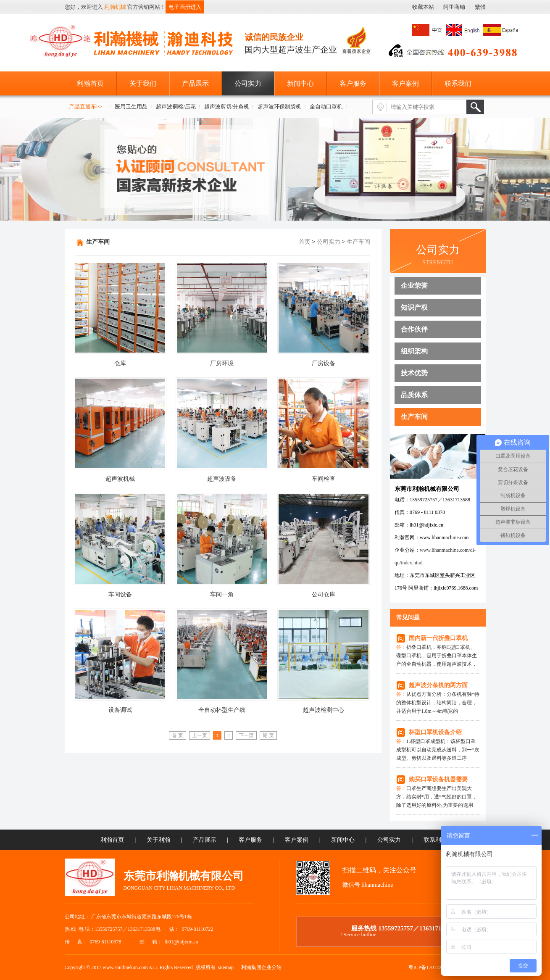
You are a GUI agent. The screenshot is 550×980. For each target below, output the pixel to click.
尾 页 (268, 735)
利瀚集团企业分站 (261, 967)
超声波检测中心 (324, 710)
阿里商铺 (454, 7)
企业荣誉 (414, 286)
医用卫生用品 (131, 107)
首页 (305, 242)
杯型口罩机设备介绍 (435, 732)
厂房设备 (324, 363)
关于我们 (143, 83)
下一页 (246, 735)
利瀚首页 (90, 83)
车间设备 (120, 594)
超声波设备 (222, 479)
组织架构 (414, 351)
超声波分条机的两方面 (438, 685)
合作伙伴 (414, 329)
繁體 (480, 7)
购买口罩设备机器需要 (438, 779)
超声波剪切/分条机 (227, 107)
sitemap (226, 967)
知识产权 (414, 307)
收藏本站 (423, 7)
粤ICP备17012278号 (430, 967)
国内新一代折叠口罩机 (438, 638)
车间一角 (222, 594)
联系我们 (458, 83)
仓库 (120, 363)
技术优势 (414, 373)
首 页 (178, 735)
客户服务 (353, 83)
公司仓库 (324, 594)
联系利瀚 (435, 840)
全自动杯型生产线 (222, 710)
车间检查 (324, 479)
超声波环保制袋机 (279, 107)
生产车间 (414, 417)
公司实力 (248, 83)
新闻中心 (300, 83)
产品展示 (195, 83)
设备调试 (120, 710)
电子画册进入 (185, 7)
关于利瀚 (158, 840)
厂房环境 (222, 363)
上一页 (200, 735)
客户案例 (405, 83)
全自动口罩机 (326, 107)
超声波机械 (120, 479)
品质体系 (414, 395)
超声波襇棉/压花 (176, 107)
